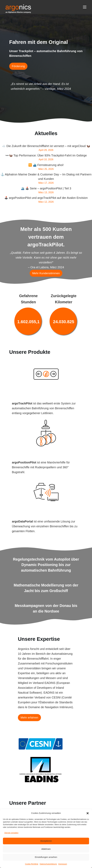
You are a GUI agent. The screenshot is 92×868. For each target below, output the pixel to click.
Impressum (63, 864)
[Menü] (85, 7)
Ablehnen (46, 849)
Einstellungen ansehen (46, 857)
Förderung (18, 66)
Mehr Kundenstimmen (46, 273)
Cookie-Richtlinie (32, 864)
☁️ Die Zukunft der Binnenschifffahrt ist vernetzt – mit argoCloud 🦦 (46, 146)
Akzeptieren (46, 841)
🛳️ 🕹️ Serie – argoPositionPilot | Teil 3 (46, 188)
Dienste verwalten (11, 833)
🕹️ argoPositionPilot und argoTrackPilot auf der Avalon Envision (46, 198)
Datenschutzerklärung (48, 864)
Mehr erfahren (29, 718)
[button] (88, 813)
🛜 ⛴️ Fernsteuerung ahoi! (46, 165)
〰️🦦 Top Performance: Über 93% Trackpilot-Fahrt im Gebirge (46, 155)
